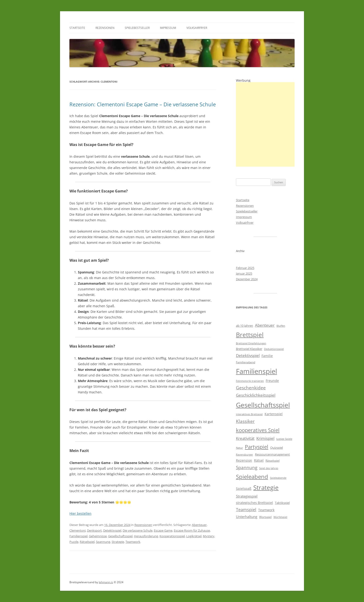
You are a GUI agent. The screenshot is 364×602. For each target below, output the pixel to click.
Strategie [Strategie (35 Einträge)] (266, 488)
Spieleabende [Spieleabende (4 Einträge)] (278, 478)
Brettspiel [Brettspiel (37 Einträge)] (250, 335)
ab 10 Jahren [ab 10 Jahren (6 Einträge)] (245, 326)
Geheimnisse (98, 536)
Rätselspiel (87, 542)
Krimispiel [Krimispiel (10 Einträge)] (265, 438)
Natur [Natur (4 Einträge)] (239, 448)
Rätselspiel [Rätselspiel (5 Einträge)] (273, 461)
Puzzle (74, 542)
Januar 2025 (244, 273)
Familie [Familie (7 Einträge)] (267, 356)
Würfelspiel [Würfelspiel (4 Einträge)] (280, 517)
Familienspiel (78, 536)
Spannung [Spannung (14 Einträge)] (247, 468)
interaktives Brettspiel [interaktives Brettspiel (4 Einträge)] (249, 414)
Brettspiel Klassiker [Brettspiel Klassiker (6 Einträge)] (249, 349)
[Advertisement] (265, 124)
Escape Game (163, 530)
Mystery (209, 536)
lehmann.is (106, 582)
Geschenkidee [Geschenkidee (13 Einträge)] (251, 388)
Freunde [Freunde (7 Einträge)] (272, 381)
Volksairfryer (197, 28)
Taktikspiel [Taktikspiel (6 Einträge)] (282, 503)
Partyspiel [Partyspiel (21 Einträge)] (257, 447)
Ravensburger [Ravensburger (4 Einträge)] (245, 455)
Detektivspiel (112, 530)
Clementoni (78, 530)
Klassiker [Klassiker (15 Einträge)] (245, 421)
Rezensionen (105, 28)
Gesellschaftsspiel (120, 536)
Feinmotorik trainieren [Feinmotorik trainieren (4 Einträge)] (250, 381)
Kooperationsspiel (172, 536)
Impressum (168, 28)
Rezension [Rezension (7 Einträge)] (244, 460)
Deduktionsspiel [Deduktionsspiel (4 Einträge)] (274, 349)
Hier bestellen (80, 513)
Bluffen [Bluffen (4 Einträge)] (281, 326)
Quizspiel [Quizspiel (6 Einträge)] (277, 448)
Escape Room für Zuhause (192, 530)
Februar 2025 (245, 268)
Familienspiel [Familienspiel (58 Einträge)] (256, 371)
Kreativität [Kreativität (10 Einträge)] (245, 438)
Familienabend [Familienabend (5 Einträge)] (246, 362)
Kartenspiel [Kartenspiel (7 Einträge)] (274, 414)
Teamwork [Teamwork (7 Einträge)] (266, 510)
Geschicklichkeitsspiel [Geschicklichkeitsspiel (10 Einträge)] (256, 395)
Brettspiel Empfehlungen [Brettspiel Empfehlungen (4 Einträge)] (251, 343)
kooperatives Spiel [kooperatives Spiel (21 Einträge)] (258, 430)
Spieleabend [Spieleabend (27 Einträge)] (252, 477)
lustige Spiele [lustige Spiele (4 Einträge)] (284, 439)
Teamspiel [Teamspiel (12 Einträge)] (246, 510)
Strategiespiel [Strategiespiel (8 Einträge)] (247, 496)
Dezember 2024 (247, 279)
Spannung (103, 542)
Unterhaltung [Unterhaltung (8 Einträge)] (247, 517)
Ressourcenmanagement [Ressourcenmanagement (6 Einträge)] (272, 454)
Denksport (94, 530)
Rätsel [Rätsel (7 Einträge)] (259, 460)
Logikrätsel (194, 536)
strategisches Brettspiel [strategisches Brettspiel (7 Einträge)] (254, 503)
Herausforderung (146, 536)
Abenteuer (199, 525)
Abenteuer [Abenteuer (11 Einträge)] (265, 325)
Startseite (77, 28)
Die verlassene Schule (138, 530)
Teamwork (133, 542)
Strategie (118, 542)
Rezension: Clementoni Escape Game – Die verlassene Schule (143, 104)
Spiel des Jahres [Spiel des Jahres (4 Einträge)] (269, 468)
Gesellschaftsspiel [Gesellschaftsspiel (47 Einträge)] (263, 405)
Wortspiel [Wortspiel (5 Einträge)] (265, 517)
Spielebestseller (137, 28)
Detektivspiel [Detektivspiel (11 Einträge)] (248, 355)
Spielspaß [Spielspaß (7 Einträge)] (244, 489)
